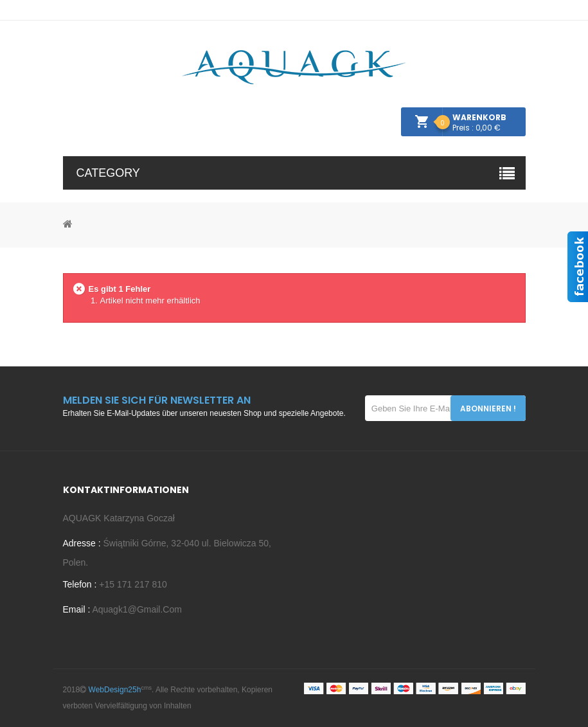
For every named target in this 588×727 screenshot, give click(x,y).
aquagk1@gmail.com (136, 609)
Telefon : (80, 584)
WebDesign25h (115, 690)
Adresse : (82, 543)
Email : (77, 609)
